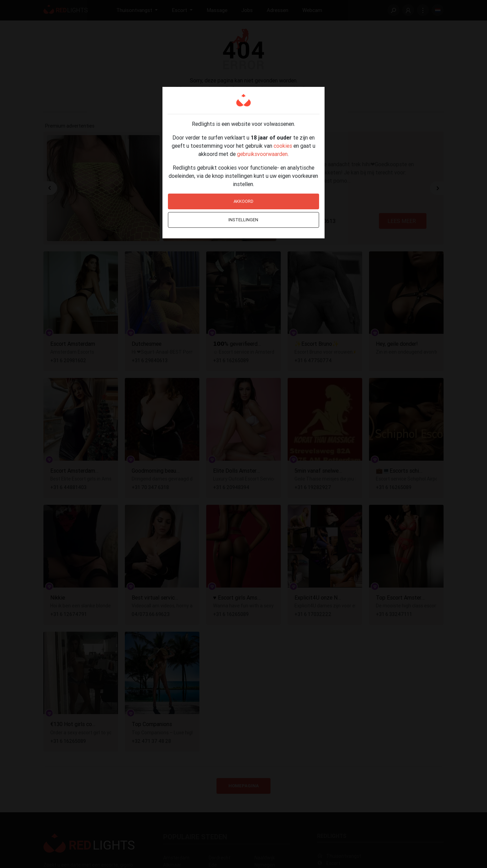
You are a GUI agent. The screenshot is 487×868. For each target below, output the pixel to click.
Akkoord (243, 201)
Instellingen (243, 220)
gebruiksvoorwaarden (262, 154)
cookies (283, 146)
